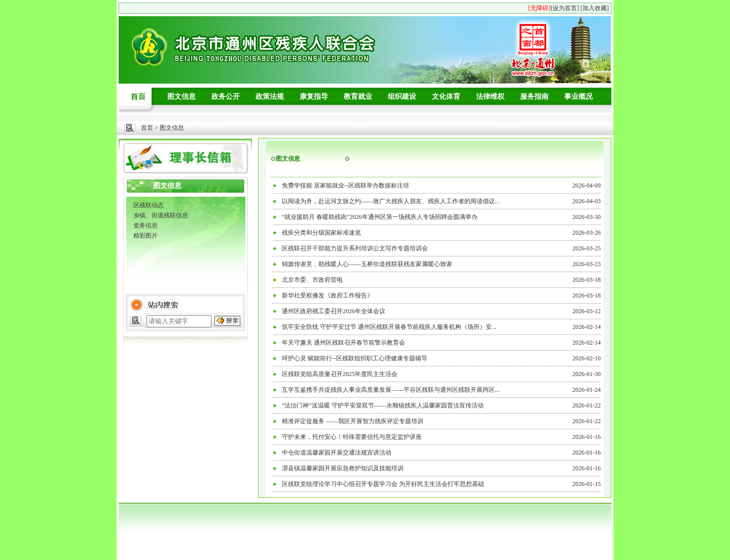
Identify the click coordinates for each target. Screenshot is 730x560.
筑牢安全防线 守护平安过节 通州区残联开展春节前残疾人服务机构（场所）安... (389, 327)
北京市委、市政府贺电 (312, 280)
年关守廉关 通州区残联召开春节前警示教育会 (343, 343)
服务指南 (534, 97)
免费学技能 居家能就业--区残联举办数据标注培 (345, 185)
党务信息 (145, 226)
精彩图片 (145, 236)
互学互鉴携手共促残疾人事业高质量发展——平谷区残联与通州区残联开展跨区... (391, 390)
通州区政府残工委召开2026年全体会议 (334, 311)
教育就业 (358, 97)
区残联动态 (149, 205)
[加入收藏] (595, 8)
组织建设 (402, 97)
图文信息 (181, 97)
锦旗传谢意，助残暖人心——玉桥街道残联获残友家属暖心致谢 (367, 264)
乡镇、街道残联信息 (161, 215)
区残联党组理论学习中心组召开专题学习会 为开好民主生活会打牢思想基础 (383, 484)
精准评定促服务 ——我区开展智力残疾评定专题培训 (353, 421)
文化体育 (446, 97)
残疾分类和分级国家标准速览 (321, 233)
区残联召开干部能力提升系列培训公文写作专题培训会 (355, 248)
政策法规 (270, 97)
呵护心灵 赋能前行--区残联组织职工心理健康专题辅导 (355, 358)
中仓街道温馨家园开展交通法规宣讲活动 (337, 453)
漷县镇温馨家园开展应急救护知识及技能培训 (343, 468)
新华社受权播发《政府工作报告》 (327, 295)
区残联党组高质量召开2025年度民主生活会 (340, 374)
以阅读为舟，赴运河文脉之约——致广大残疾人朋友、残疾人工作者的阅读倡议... (391, 201)
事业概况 (578, 97)
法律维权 (490, 97)
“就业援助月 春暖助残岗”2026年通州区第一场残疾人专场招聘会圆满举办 (380, 217)
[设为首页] (565, 8)
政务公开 (226, 97)
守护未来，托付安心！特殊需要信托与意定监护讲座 (352, 437)
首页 (147, 128)
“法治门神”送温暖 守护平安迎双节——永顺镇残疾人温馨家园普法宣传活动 (383, 405)
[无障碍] (539, 8)
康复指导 (314, 97)
